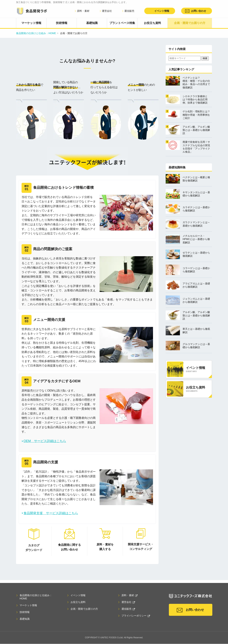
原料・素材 (82, 11)
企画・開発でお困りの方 (190, 23)
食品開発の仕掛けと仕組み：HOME (36, 33)
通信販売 (128, 11)
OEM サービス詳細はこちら (45, 441)
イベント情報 (162, 11)
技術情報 (62, 23)
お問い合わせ (199, 11)
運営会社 (106, 11)
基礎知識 (92, 23)
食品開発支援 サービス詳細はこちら (51, 513)
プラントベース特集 (122, 23)
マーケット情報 (31, 23)
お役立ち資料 (152, 23)
